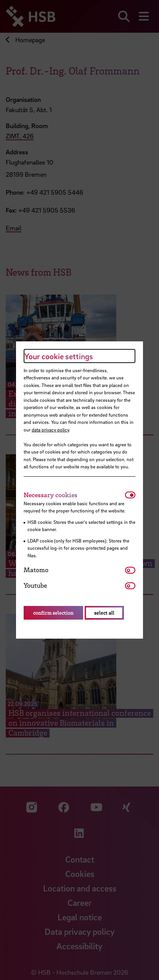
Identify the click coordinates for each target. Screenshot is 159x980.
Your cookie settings (59, 356)
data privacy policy (50, 430)
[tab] (75, 495)
